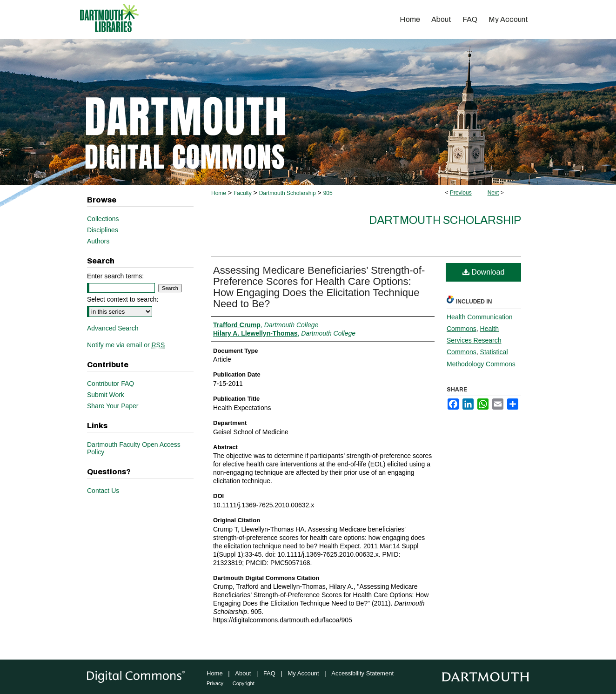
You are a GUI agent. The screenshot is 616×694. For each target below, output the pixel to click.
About (243, 673)
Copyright (244, 683)
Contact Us (103, 491)
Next (493, 193)
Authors (98, 241)
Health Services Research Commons (474, 340)
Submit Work (106, 395)
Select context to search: (123, 299)
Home (219, 193)
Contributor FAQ (110, 384)
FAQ (269, 673)
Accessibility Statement (362, 673)
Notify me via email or (126, 345)
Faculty (243, 193)
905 (328, 193)
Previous (461, 193)
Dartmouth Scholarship (288, 193)
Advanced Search (113, 328)
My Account (304, 673)
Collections (103, 219)
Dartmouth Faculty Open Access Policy (134, 448)
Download (484, 272)
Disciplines (103, 230)
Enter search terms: (115, 276)
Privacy (215, 683)
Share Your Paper (113, 406)
